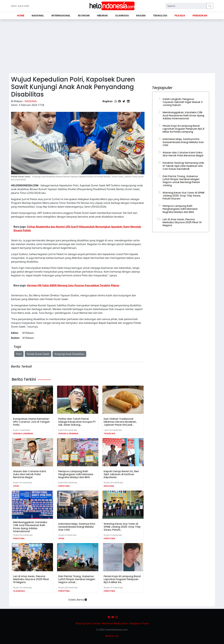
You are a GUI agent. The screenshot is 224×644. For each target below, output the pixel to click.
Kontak (97, 623)
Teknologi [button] (160, 16)
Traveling (110, 434)
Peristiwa (64, 486)
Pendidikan (200, 16)
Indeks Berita (78, 600)
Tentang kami (83, 623)
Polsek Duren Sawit (38, 354)
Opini (16, 486)
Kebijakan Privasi (139, 623)
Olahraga (19, 591)
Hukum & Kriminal (23, 434)
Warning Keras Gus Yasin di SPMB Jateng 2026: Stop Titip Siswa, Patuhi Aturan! (183, 196)
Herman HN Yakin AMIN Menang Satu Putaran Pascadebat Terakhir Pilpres (73, 285)
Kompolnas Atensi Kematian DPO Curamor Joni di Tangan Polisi (31, 422)
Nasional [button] (38, 16)
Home (21, 16)
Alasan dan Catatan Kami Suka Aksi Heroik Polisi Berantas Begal (30, 474)
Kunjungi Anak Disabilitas (69, 354)
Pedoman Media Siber (115, 623)
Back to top (112, 636)
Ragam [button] (141, 16)
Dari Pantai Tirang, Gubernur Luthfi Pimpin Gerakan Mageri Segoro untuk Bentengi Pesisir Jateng (181, 181)
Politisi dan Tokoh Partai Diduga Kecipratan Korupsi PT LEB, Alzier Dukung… (77, 422)
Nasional (31, 101)
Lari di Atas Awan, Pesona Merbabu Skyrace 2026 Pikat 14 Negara (31, 579)
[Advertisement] (112, 47)
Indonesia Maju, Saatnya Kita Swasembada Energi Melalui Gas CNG (77, 527)
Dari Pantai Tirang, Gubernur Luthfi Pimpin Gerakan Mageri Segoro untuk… (77, 579)
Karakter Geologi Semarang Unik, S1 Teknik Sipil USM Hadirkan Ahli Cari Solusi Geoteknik (184, 166)
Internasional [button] (61, 16)
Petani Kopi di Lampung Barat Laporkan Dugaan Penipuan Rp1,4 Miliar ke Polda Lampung (183, 129)
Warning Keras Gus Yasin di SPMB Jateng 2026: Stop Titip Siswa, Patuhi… (122, 527)
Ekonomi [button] (84, 16)
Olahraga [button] (122, 16)
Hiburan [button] (102, 16)
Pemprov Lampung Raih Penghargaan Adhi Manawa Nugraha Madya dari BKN (76, 474)
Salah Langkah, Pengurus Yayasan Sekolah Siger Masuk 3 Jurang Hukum (183, 102)
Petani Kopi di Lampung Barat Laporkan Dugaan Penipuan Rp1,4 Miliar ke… (122, 579)
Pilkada (180, 16)
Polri (19, 354)
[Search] (186, 6)
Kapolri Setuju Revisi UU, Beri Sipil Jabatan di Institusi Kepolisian (121, 474)
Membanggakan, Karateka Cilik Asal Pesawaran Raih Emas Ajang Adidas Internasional (30, 527)
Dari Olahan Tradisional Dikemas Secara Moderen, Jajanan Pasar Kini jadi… (120, 422)
